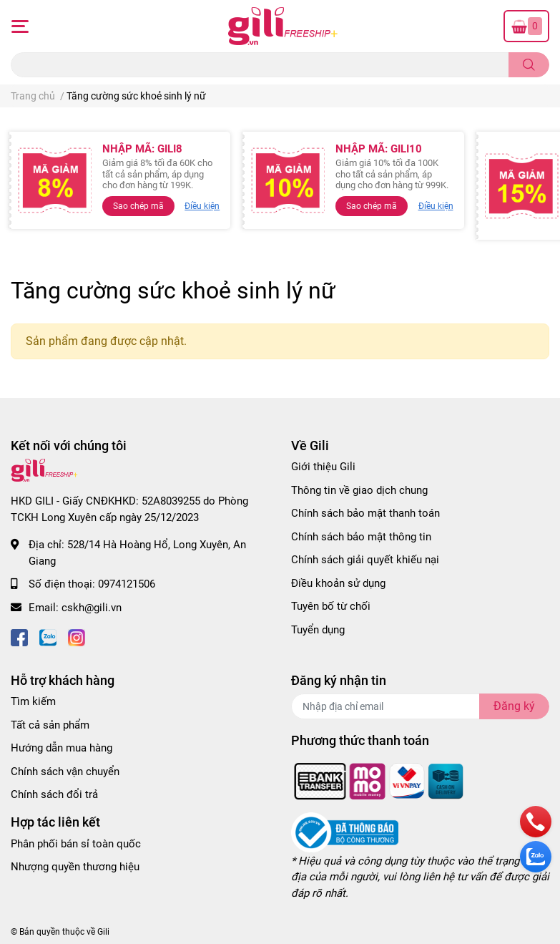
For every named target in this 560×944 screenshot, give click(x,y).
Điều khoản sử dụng (338, 583)
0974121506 (127, 584)
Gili (103, 932)
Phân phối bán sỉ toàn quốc (76, 844)
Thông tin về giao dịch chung (359, 490)
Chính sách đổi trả (54, 794)
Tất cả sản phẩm (50, 725)
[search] (529, 65)
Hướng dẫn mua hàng (62, 748)
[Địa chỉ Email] (421, 706)
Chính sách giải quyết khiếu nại (365, 560)
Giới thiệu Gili (323, 467)
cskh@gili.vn (92, 608)
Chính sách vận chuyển (65, 772)
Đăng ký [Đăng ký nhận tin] (514, 706)
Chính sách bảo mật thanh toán (365, 513)
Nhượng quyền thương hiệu (75, 867)
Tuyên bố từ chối (331, 606)
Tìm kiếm (33, 701)
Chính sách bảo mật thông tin (361, 537)
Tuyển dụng (318, 630)
